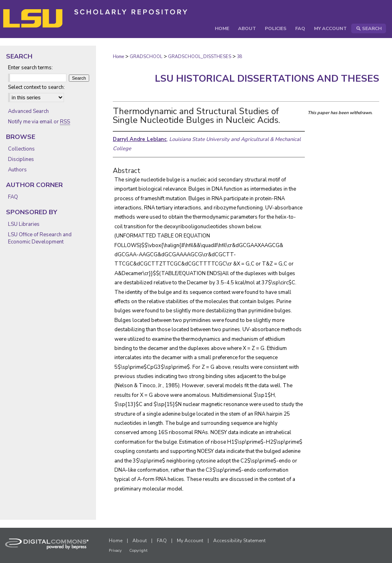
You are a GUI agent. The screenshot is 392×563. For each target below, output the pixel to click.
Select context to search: (36, 87)
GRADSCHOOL (146, 57)
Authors (17, 170)
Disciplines (21, 159)
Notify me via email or (39, 122)
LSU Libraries (24, 224)
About (140, 541)
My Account (190, 541)
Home (118, 57)
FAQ (13, 197)
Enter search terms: (30, 68)
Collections (21, 149)
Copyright (138, 551)
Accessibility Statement (239, 541)
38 (240, 57)
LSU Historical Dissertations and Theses (267, 78)
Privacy (115, 551)
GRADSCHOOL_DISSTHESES (200, 57)
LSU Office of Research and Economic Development (40, 238)
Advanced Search (28, 111)
